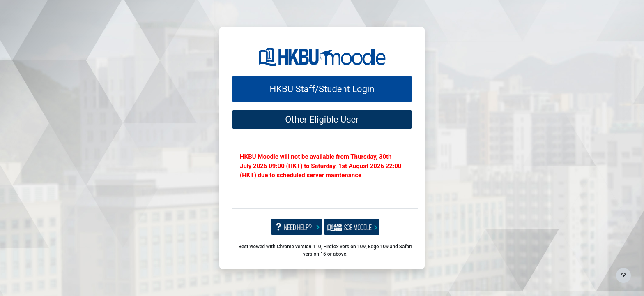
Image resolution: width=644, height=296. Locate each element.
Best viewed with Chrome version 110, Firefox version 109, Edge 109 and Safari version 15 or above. (325, 250)
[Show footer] (623, 275)
